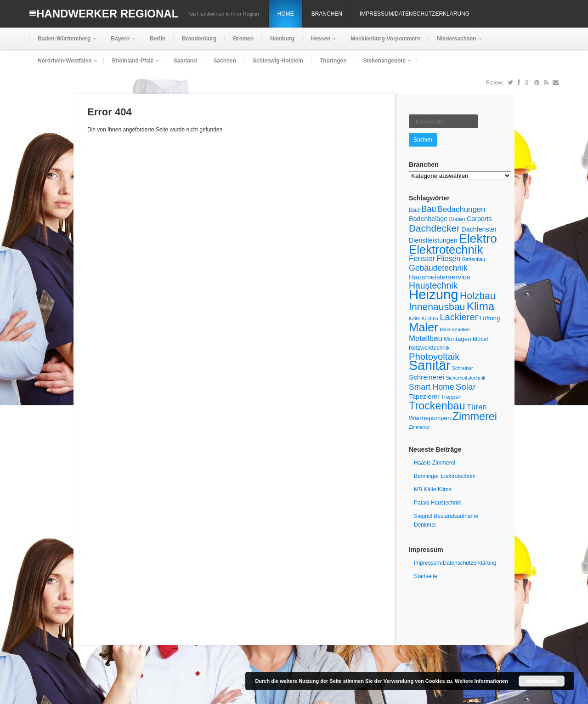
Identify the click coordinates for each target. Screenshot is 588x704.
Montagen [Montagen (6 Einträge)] (458, 339)
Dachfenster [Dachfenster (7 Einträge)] (479, 229)
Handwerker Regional (107, 14)
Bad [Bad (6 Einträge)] (414, 210)
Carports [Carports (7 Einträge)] (479, 219)
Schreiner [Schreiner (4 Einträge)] (463, 368)
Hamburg (282, 39)
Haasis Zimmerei (435, 463)
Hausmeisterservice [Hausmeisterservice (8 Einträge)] (439, 277)
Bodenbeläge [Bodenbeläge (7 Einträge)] (428, 219)
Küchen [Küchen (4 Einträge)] (430, 318)
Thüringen (333, 61)
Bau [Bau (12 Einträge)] (429, 209)
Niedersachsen (455, 43)
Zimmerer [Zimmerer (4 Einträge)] (419, 427)
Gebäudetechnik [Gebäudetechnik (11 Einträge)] (438, 268)
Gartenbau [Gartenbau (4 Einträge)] (474, 259)
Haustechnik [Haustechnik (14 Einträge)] (433, 285)
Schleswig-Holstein (278, 61)
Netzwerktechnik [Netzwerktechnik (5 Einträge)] (429, 348)
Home (286, 14)
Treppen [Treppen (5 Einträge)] (451, 397)
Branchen (327, 14)
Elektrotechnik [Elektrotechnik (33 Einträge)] (446, 250)
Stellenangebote (384, 65)
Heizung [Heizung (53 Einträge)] (434, 294)
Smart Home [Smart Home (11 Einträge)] (431, 387)
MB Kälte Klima (433, 489)
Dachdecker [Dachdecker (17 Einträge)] (434, 228)
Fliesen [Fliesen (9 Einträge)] (448, 258)
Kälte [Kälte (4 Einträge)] (414, 318)
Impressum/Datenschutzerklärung (415, 14)
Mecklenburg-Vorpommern (385, 39)
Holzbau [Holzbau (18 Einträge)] (478, 296)
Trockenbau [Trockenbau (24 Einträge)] (437, 406)
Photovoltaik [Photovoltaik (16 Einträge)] (434, 357)
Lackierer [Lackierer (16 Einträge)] (459, 317)
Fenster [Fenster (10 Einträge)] (422, 258)
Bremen (243, 39)
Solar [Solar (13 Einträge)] (466, 387)
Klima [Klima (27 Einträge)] (481, 306)
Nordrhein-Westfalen (64, 65)
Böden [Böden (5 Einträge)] (457, 219)
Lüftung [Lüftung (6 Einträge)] (490, 318)
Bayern (119, 43)
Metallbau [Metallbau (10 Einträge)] (426, 338)
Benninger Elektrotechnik (444, 476)
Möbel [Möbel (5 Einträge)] (480, 339)
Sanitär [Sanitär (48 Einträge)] (430, 365)
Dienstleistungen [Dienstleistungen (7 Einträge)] (433, 240)
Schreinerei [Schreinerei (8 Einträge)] (427, 377)
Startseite (426, 576)
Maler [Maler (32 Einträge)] (424, 327)
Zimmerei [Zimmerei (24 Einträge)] (475, 416)
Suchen (423, 140)
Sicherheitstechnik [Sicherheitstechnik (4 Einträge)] (465, 378)
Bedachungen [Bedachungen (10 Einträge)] (462, 209)
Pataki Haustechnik (438, 503)
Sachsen (225, 61)
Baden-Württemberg (63, 43)
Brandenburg (199, 39)
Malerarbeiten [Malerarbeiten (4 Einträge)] (455, 329)
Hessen (320, 43)
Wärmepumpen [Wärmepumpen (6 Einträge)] (430, 418)
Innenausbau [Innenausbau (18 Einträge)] (437, 307)
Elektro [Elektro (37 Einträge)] (478, 238)
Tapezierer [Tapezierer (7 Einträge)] (424, 397)
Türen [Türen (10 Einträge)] (477, 407)
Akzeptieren (542, 681)
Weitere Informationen (481, 681)
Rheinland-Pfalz (132, 65)
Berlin (158, 39)
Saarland (185, 61)
